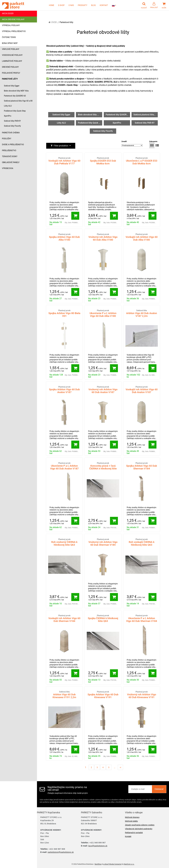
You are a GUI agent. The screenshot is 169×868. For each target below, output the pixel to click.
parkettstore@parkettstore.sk (61, 852)
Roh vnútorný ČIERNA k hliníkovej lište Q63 (64, 542)
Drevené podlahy (10, 67)
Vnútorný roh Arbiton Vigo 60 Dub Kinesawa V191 (142, 695)
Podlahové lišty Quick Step (15, 111)
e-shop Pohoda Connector (112, 864)
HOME (51, 5)
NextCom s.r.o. (129, 864)
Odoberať (159, 789)
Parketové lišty (10, 79)
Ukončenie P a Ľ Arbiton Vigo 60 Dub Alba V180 (103, 313)
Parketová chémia (11, 133)
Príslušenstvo (9, 150)
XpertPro (8, 116)
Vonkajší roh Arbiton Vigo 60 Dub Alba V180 (142, 237)
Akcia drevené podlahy (13, 19)
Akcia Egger (8, 13)
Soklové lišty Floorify (12, 126)
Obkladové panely (11, 162)
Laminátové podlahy (12, 61)
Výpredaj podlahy (11, 25)
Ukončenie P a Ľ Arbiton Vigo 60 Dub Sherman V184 (142, 618)
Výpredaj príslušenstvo (14, 31)
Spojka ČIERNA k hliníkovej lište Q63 (103, 618)
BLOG (94, 5)
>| (120, 767)
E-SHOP (61, 5)
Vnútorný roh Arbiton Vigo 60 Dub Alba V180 (103, 237)
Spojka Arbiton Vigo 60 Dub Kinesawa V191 (103, 695)
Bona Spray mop (10, 43)
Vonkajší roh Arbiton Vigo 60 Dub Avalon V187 (142, 390)
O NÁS (71, 5)
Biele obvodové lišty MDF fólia (16, 91)
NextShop (98, 864)
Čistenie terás (9, 37)
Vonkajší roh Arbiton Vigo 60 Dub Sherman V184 (64, 618)
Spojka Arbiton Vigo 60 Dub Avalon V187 (64, 390)
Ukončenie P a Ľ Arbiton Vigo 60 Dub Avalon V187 (64, 466)
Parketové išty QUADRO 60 (15, 96)
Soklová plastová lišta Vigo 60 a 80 (18, 101)
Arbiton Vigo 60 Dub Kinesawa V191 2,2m (64, 695)
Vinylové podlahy (11, 49)
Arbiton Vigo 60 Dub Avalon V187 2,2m (142, 313)
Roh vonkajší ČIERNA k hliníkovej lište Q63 (142, 542)
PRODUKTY (83, 5)
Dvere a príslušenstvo (13, 145)
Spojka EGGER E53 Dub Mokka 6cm (103, 161)
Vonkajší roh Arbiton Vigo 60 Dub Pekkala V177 (64, 161)
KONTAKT (104, 5)
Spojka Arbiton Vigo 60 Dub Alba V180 (64, 237)
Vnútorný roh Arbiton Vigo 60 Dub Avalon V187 (103, 390)
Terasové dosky (10, 156)
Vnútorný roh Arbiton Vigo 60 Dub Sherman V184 (103, 542)
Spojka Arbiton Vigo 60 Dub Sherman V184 (142, 466)
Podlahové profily (11, 73)
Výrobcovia (8, 168)
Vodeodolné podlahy (12, 55)
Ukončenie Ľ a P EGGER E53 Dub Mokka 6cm (142, 161)
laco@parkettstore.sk (98, 846)
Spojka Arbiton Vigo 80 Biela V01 (64, 313)
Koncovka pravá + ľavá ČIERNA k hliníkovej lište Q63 (103, 467)
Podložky (7, 139)
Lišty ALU (8, 106)
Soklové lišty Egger (12, 86)
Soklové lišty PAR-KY (12, 121)
